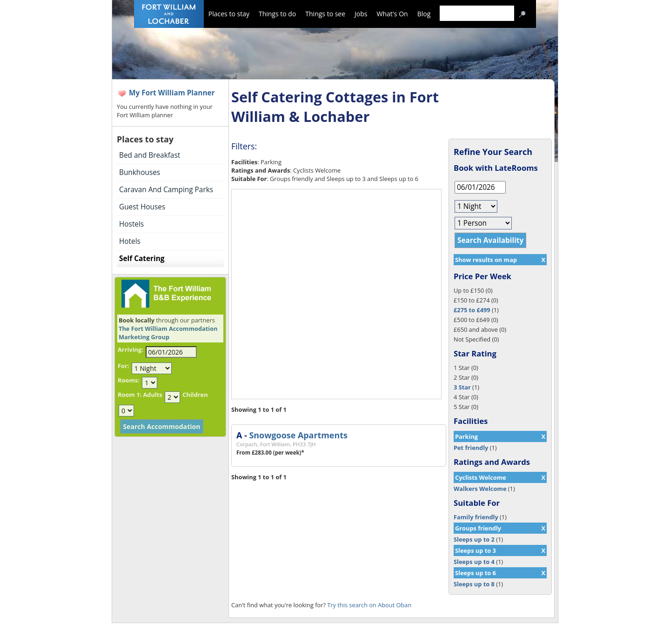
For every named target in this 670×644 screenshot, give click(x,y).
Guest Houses (142, 207)
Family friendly (476, 517)
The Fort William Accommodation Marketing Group (168, 333)
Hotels (130, 241)
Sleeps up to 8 (474, 584)
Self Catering (142, 258)
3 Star (462, 387)
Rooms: (129, 380)
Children (195, 395)
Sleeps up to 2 (474, 539)
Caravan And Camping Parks (166, 190)
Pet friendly (471, 448)
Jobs (361, 14)
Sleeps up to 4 (474, 562)
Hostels (131, 224)
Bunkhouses (140, 172)
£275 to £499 (472, 310)
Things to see (325, 14)
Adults (152, 395)
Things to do (277, 14)
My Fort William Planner (172, 93)
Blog (424, 14)
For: (123, 366)
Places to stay (229, 14)
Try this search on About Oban (369, 605)
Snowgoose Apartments (298, 435)
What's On (392, 14)
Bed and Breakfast (150, 155)
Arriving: (131, 349)
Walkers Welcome (480, 489)
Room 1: (130, 395)
